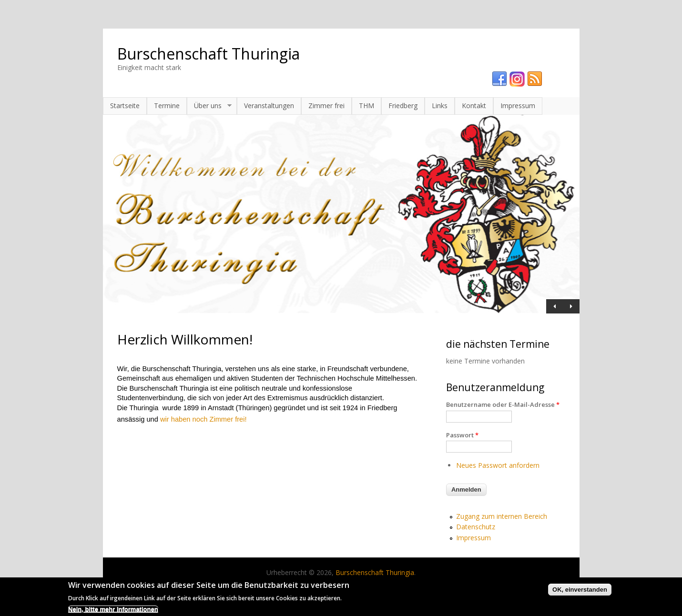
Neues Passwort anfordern (498, 465)
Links (440, 106)
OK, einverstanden (580, 591)
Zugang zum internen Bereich (502, 516)
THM (366, 106)
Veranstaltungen (269, 106)
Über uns (209, 106)
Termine (167, 106)
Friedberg (403, 106)
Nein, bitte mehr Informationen (113, 611)
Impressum (518, 106)
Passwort (462, 435)
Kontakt (474, 106)
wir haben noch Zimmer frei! (204, 419)
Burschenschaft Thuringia (209, 54)
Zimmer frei (326, 106)
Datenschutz (476, 527)
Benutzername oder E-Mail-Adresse (503, 404)
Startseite (125, 106)
